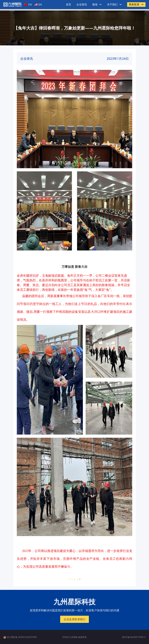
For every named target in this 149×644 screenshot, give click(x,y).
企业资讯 (82, 4)
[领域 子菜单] (100, 4)
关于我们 (112, 4)
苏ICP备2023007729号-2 (134, 637)
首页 (69, 4)
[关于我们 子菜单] (121, 4)
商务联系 (134, 4)
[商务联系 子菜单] (142, 4)
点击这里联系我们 (74, 619)
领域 (95, 4)
